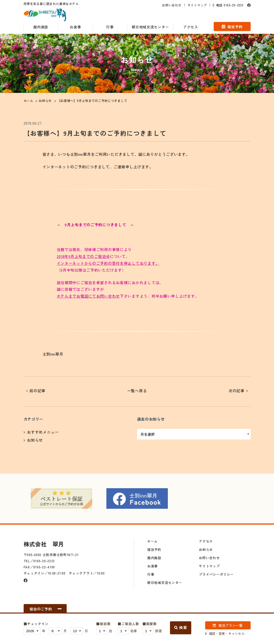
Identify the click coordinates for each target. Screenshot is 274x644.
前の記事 (37, 391)
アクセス (191, 27)
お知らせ (35, 440)
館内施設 (41, 27)
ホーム (152, 541)
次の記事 (237, 391)
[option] (61, 498)
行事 (110, 27)
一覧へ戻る (137, 391)
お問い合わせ (172, 5)
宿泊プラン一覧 (231, 625)
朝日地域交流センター (150, 27)
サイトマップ (197, 5)
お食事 (75, 27)
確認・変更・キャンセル (227, 633)
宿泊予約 (235, 27)
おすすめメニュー (43, 432)
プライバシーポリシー (216, 574)
